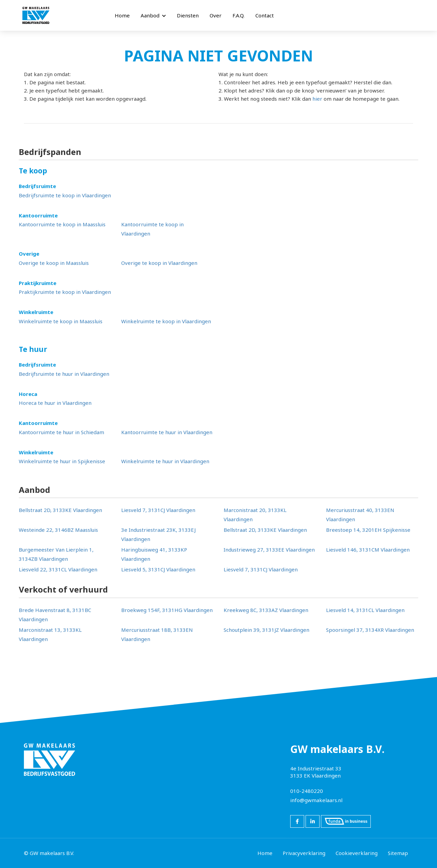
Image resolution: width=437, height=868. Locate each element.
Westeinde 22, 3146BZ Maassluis (58, 530)
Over (216, 15)
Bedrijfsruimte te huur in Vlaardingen (64, 374)
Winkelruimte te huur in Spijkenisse (62, 461)
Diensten (188, 15)
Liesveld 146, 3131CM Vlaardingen (368, 550)
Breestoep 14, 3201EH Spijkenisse (368, 530)
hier (317, 99)
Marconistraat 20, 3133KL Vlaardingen (255, 515)
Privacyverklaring (304, 853)
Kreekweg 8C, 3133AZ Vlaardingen (266, 610)
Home (122, 15)
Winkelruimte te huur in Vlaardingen (165, 461)
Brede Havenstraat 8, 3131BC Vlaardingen (55, 615)
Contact (265, 15)
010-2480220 (307, 791)
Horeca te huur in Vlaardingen (55, 403)
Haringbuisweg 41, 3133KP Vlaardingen (154, 554)
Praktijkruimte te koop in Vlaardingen (65, 292)
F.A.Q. (238, 15)
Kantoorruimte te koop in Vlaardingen (152, 229)
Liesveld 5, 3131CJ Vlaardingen (158, 569)
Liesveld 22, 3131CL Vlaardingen (58, 569)
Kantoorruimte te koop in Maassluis (62, 224)
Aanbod (153, 15)
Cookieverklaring (357, 853)
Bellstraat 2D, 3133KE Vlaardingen (60, 510)
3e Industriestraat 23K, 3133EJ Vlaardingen (158, 534)
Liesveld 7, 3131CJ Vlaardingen (158, 510)
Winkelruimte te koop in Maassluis (61, 321)
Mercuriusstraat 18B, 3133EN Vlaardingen (157, 634)
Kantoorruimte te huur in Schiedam (61, 432)
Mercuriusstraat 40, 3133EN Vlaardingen (360, 515)
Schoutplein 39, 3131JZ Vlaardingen (266, 630)
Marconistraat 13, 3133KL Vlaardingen (50, 634)
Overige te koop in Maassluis (54, 263)
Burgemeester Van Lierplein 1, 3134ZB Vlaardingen (56, 554)
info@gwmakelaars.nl (316, 800)
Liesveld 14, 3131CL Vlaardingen (365, 610)
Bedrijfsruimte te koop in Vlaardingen (65, 195)
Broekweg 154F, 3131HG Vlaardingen (167, 610)
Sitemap (398, 853)
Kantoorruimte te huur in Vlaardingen (167, 432)
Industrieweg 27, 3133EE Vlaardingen (269, 550)
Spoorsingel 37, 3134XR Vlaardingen (370, 630)
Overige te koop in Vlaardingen (159, 263)
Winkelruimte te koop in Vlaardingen (166, 321)
